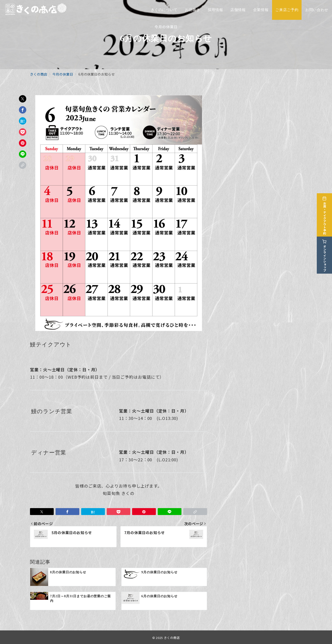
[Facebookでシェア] (23, 110)
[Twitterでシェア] (23, 99)
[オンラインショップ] (326, 252)
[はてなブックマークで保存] (23, 121)
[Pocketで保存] (23, 132)
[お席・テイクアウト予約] (326, 212)
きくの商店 (172, 638)
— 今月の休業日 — (166, 27)
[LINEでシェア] (23, 154)
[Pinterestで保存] (23, 143)
